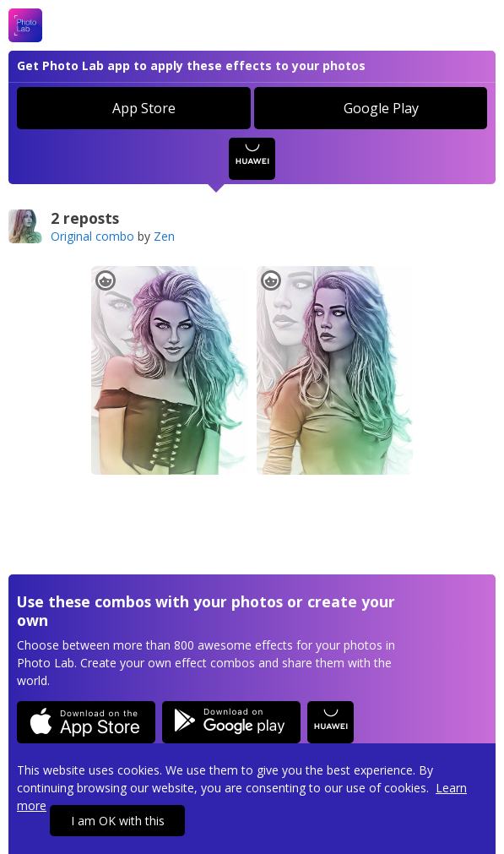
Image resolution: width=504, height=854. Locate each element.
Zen (164, 236)
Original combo (92, 236)
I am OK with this (118, 821)
